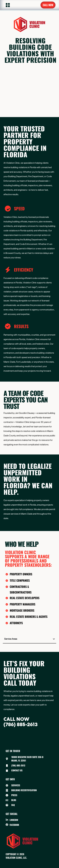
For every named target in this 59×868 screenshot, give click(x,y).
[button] (6, 5)
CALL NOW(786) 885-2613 (21, 722)
